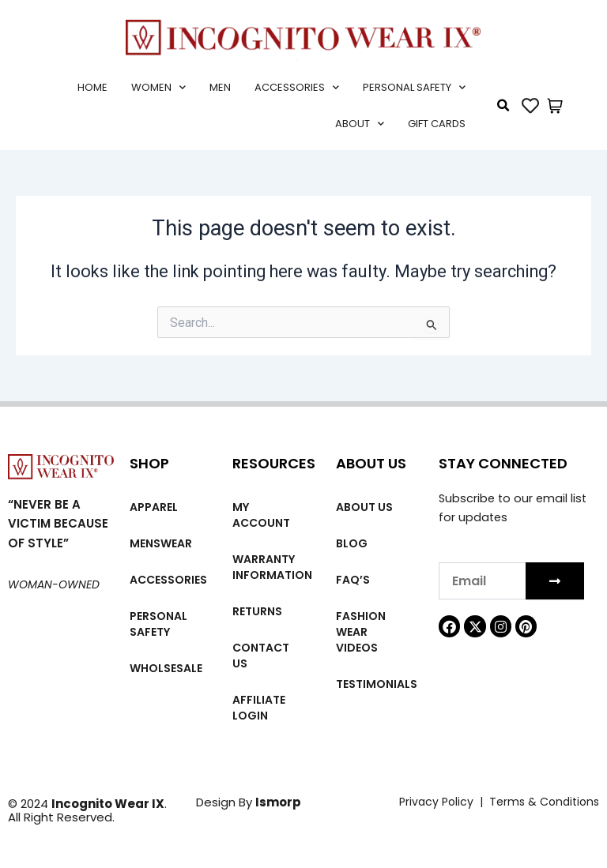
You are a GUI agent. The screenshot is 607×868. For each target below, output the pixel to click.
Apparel (154, 507)
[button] (503, 106)
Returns (257, 611)
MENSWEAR (161, 543)
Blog (352, 543)
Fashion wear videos (361, 632)
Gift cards (437, 124)
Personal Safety (414, 87)
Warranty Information (272, 567)
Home (92, 87)
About (360, 124)
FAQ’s (353, 580)
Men (220, 87)
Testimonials (377, 684)
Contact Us (261, 656)
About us (364, 507)
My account (261, 515)
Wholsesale (166, 668)
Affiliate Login (259, 708)
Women (158, 87)
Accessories (297, 87)
